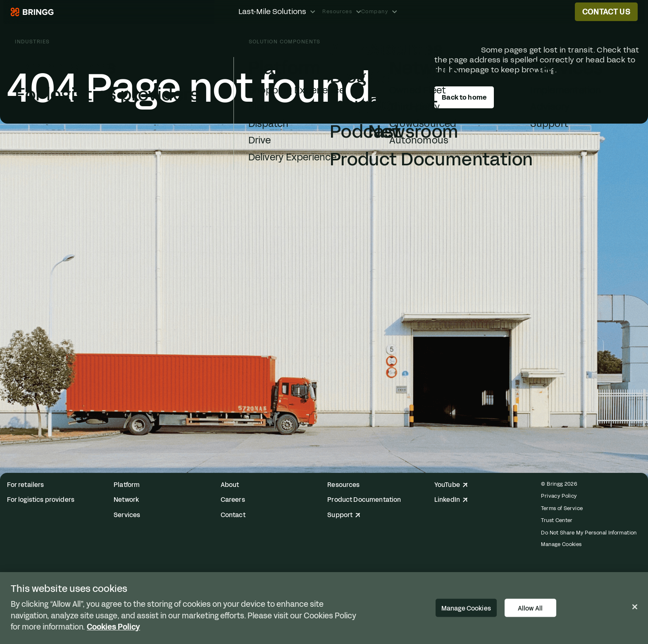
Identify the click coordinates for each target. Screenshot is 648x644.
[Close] (635, 607)
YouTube (451, 485)
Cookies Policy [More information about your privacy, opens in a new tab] (113, 627)
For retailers (26, 485)
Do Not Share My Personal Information (589, 533)
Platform (127, 485)
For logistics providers (41, 500)
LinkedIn (451, 500)
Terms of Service (562, 508)
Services (127, 515)
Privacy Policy (559, 496)
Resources (343, 485)
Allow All (530, 608)
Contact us (606, 12)
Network (126, 500)
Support (344, 515)
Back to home (464, 97)
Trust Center (557, 520)
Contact (233, 515)
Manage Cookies (561, 544)
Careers (233, 500)
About (230, 485)
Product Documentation (364, 500)
